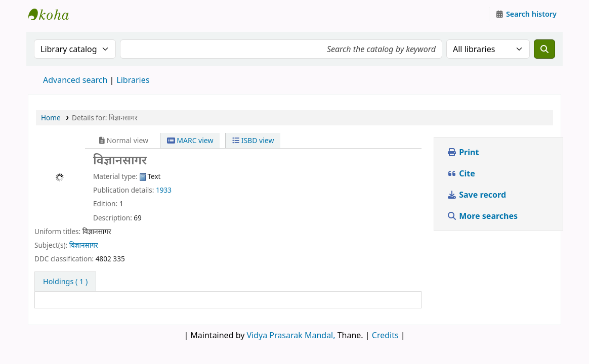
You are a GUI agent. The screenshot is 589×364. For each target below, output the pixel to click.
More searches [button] (483, 216)
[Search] (544, 49)
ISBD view (253, 140)
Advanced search (75, 80)
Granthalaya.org (54, 14)
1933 (164, 190)
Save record (477, 195)
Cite (461, 173)
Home (51, 118)
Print (463, 152)
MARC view (190, 140)
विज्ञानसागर (84, 245)
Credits (385, 335)
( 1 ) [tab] (65, 281)
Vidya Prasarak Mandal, (291, 335)
